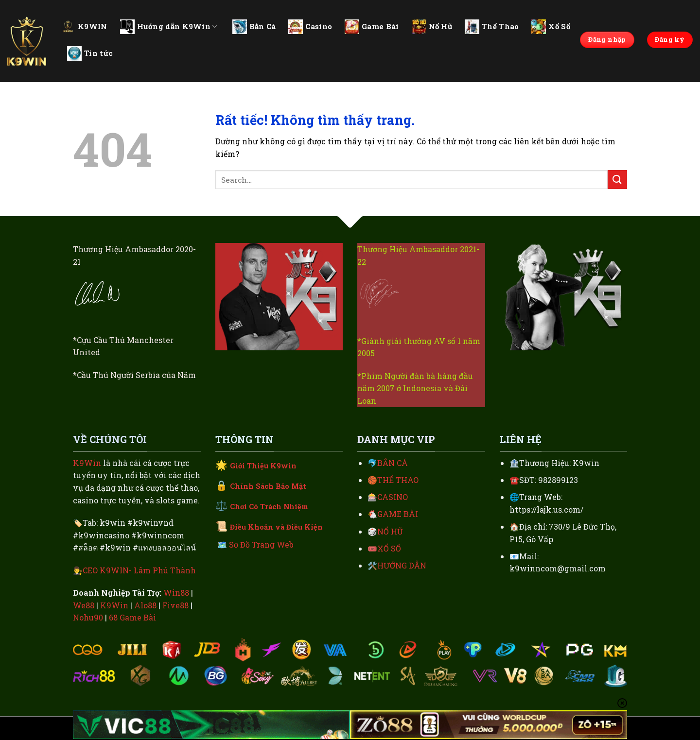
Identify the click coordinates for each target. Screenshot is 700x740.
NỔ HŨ (390, 531)
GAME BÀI (398, 514)
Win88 (176, 593)
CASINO (393, 497)
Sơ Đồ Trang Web (261, 544)
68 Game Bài (132, 617)
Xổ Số (551, 27)
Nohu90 (88, 617)
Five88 (175, 605)
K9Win (87, 463)
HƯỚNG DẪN (402, 565)
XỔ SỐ (389, 548)
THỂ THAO (398, 480)
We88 (84, 605)
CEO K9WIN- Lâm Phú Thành (139, 570)
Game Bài (372, 27)
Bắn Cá (254, 27)
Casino (310, 27)
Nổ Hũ (432, 27)
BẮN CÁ (393, 463)
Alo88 (145, 605)
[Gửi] (617, 180)
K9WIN (84, 26)
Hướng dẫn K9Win (169, 27)
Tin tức (90, 53)
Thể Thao (492, 27)
